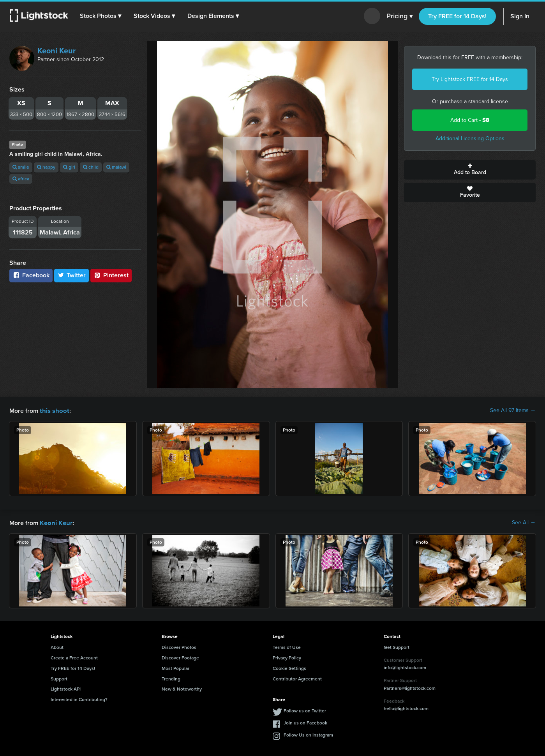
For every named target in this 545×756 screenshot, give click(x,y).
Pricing (399, 16)
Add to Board (470, 170)
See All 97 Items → (513, 411)
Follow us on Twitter (305, 710)
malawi (116, 167)
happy (46, 167)
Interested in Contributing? (79, 699)
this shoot (53, 410)
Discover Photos (179, 647)
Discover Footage (180, 657)
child (91, 167)
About (57, 647)
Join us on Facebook (305, 722)
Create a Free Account (74, 657)
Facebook (31, 275)
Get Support (397, 647)
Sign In (520, 16)
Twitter (72, 275)
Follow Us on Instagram (308, 734)
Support (59, 678)
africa (21, 179)
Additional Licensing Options (470, 138)
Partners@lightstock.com (410, 687)
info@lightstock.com (405, 667)
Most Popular (175, 668)
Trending (171, 678)
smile (21, 167)
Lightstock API (66, 688)
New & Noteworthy (182, 688)
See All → (524, 522)
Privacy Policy (287, 657)
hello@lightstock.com (406, 708)
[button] (101, 16)
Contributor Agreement (297, 678)
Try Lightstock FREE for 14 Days (470, 79)
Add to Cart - (470, 120)
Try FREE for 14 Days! (457, 16)
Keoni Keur (56, 51)
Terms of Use (287, 647)
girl (69, 167)
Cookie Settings (289, 668)
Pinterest (111, 275)
